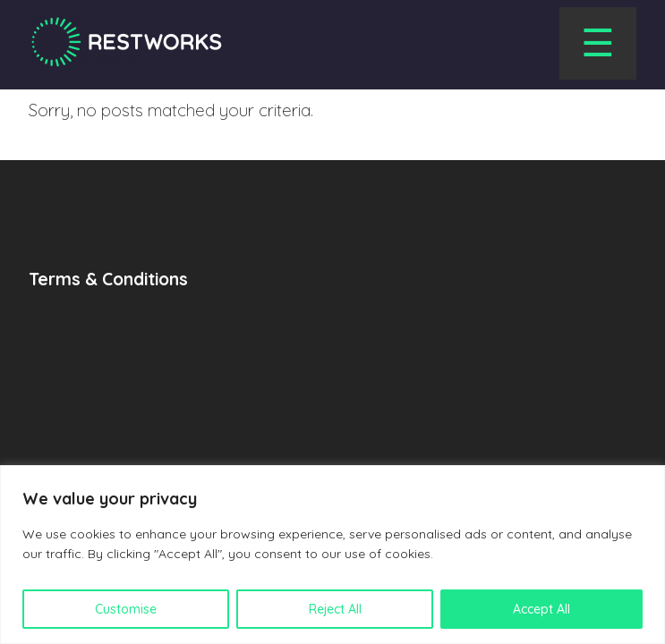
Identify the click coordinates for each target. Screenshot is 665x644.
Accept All (541, 609)
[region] (332, 555)
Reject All (335, 609)
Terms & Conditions (108, 279)
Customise (126, 609)
